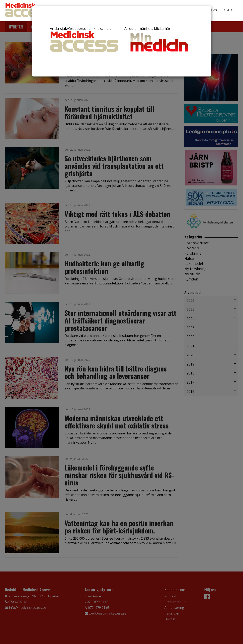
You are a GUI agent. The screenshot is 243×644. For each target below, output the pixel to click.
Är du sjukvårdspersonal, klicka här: (84, 39)
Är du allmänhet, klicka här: (159, 40)
